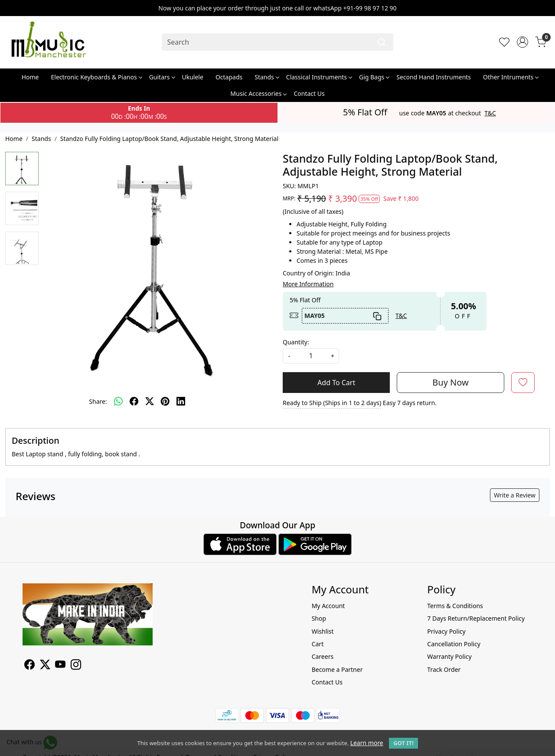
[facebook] (134, 401)
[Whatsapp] (118, 401)
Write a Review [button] (515, 495)
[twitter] (150, 401)
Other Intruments (511, 77)
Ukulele (193, 77)
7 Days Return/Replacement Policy (476, 618)
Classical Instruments (319, 77)
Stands (267, 77)
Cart (318, 644)
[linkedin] (181, 401)
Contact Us (309, 93)
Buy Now (450, 382)
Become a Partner (337, 669)
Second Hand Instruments (434, 77)
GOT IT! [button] (403, 743)
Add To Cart (336, 383)
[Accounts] (522, 42)
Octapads (229, 77)
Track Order (444, 669)
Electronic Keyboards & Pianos (96, 77)
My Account (328, 606)
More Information (308, 284)
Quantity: (296, 342)
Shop (319, 618)
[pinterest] (165, 401)
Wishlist (323, 631)
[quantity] (311, 356)
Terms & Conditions (455, 606)
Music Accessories (258, 93)
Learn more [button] (367, 743)
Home (30, 77)
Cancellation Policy (454, 644)
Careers (323, 656)
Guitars (162, 77)
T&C (490, 113)
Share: (98, 401)
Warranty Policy (449, 656)
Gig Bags (374, 77)
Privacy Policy (446, 631)
